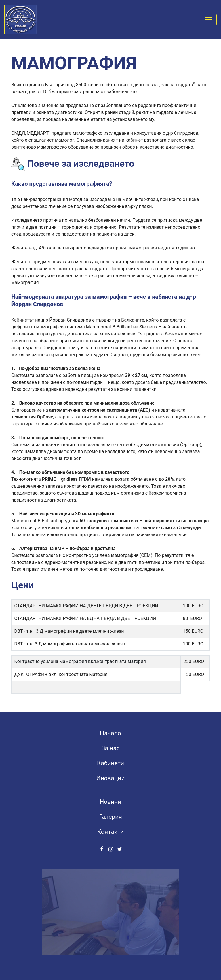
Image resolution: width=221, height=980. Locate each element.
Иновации (110, 778)
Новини (110, 802)
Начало (110, 733)
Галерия (110, 817)
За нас (110, 748)
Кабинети (110, 763)
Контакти (110, 832)
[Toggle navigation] (209, 20)
